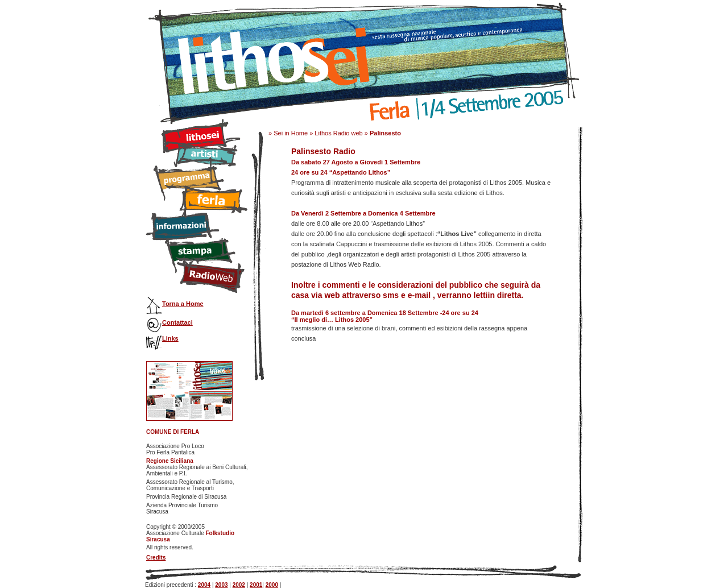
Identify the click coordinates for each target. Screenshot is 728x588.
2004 (204, 585)
